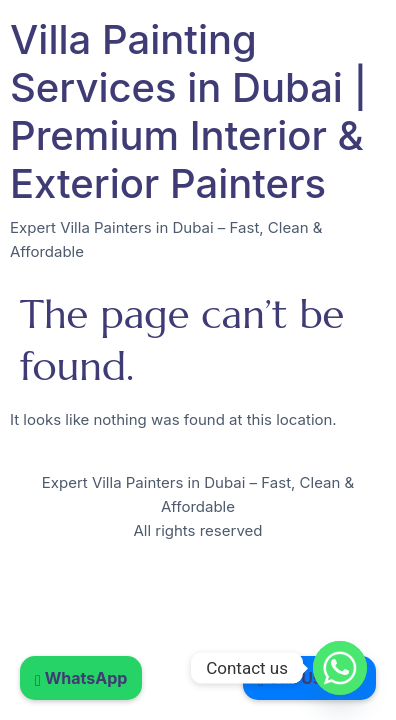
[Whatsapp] (340, 668)
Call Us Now (309, 678)
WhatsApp (81, 678)
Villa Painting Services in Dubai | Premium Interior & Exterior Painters (188, 111)
